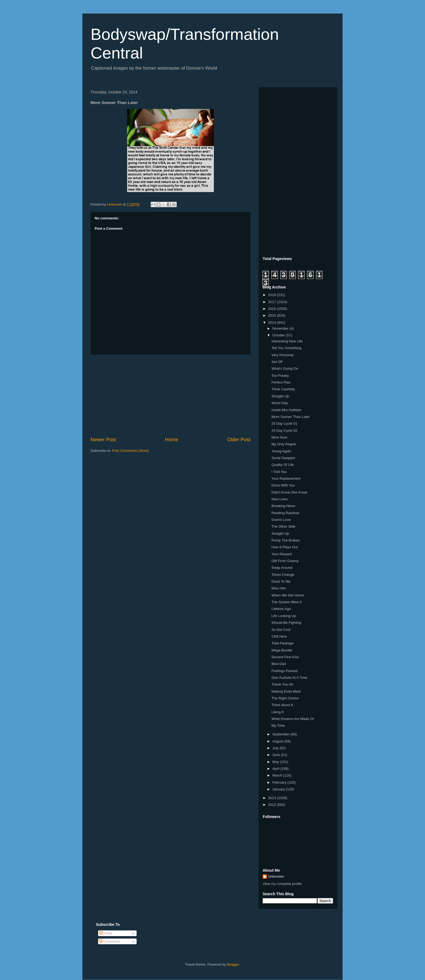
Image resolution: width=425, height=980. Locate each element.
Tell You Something (286, 348)
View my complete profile (282, 884)
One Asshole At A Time (289, 678)
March (278, 775)
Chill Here (279, 636)
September (281, 734)
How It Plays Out (284, 547)
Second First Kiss (285, 657)
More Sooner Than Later (290, 417)
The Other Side (283, 526)
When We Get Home (288, 595)
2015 (273, 315)
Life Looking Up (284, 616)
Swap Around (282, 568)
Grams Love (281, 520)
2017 (273, 302)
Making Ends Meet (286, 691)
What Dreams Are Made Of (292, 719)
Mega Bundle (282, 650)
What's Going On (285, 369)
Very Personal (282, 355)
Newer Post (103, 440)
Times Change (283, 575)
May (276, 762)
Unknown (276, 876)
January (279, 789)
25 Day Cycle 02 (284, 431)
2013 (273, 798)
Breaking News (283, 506)
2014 (273, 322)
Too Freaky (280, 376)
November (281, 328)
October (279, 335)
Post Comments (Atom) (131, 451)
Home (172, 440)
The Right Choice (285, 698)
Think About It (282, 705)
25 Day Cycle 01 (284, 424)
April (276, 769)
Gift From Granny (285, 561)
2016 (273, 309)
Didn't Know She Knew (289, 492)
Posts (106, 933)
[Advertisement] (170, 395)
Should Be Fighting (286, 623)
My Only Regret (284, 444)
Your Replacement (286, 478)
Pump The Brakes (285, 540)
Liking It (277, 712)
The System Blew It (286, 602)
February (280, 782)
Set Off (277, 362)
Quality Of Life (282, 465)
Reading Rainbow (285, 513)
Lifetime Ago (281, 609)
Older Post (239, 440)
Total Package (282, 643)
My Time (278, 726)
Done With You (283, 485)
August (278, 741)
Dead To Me (281, 581)
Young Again (281, 451)
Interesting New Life (287, 341)
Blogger (233, 964)
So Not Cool (281, 630)
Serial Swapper (283, 458)
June (277, 755)
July (276, 748)
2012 (273, 805)
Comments (110, 941)
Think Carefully (283, 389)
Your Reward (281, 554)
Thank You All (282, 684)
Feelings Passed (284, 671)
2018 (273, 295)
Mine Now (279, 437)
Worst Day (279, 403)
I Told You (279, 472)
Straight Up (280, 396)
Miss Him (278, 588)
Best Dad (278, 664)
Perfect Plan (281, 382)
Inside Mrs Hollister (286, 410)
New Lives (279, 499)
